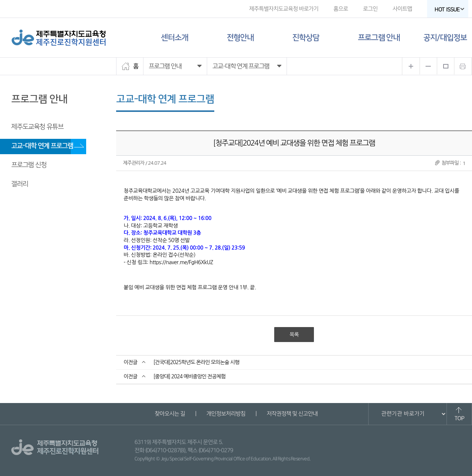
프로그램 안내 (379, 38)
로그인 (370, 9)
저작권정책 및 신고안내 (292, 414)
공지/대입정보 (445, 38)
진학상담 (306, 38)
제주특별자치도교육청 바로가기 (284, 9)
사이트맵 (402, 9)
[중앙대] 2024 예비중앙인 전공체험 (189, 376)
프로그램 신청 (29, 165)
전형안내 (240, 38)
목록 (294, 335)
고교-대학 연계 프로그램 (42, 146)
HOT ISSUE (450, 10)
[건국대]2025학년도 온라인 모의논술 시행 (196, 362)
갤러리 (20, 184)
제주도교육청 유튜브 (37, 127)
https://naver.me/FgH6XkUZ (181, 262)
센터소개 (175, 38)
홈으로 (341, 9)
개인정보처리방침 (226, 414)
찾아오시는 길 (170, 414)
